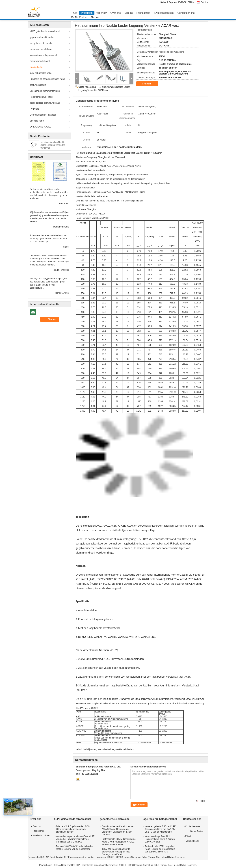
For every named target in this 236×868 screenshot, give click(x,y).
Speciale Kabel (37, 121)
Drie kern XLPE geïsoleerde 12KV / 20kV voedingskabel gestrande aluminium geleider (73, 829)
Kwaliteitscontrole (164, 13)
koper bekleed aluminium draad (45, 103)
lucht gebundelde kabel (41, 73)
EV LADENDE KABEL (40, 127)
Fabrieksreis (143, 13)
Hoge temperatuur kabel (41, 97)
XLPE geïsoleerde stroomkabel (45, 31)
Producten (87, 13)
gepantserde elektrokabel (42, 37)
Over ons (115, 13)
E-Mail (188, 836)
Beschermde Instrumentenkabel (45, 91)
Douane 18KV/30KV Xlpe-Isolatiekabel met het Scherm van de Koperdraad (75, 848)
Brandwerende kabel (40, 61)
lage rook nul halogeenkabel (43, 55)
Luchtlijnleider (89, 749)
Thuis (74, 13)
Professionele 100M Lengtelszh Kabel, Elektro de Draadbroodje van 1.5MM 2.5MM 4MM (160, 849)
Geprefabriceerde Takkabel (43, 115)
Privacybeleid (34, 857)
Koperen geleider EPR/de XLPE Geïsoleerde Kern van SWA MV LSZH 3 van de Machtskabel (160, 829)
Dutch (204, 2)
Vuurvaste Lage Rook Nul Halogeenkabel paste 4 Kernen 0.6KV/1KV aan (160, 839)
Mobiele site (192, 841)
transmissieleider (106, 749)
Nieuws (95, 17)
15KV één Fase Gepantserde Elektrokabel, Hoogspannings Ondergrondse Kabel (116, 852)
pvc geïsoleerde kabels (41, 43)
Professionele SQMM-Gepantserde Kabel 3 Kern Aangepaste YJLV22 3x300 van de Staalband (119, 842)
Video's (128, 13)
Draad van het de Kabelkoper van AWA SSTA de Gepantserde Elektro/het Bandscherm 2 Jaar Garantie (118, 830)
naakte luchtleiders (125, 749)
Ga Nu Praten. (79, 17)
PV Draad (34, 109)
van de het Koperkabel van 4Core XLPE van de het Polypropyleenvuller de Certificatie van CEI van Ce (75, 839)
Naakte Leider (37, 67)
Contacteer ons (186, 13)
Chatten (149, 84)
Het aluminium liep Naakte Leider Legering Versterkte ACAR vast (53, 145)
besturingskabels (38, 85)
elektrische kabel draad (41, 49)
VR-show (102, 13)
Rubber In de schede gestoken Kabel (48, 79)
